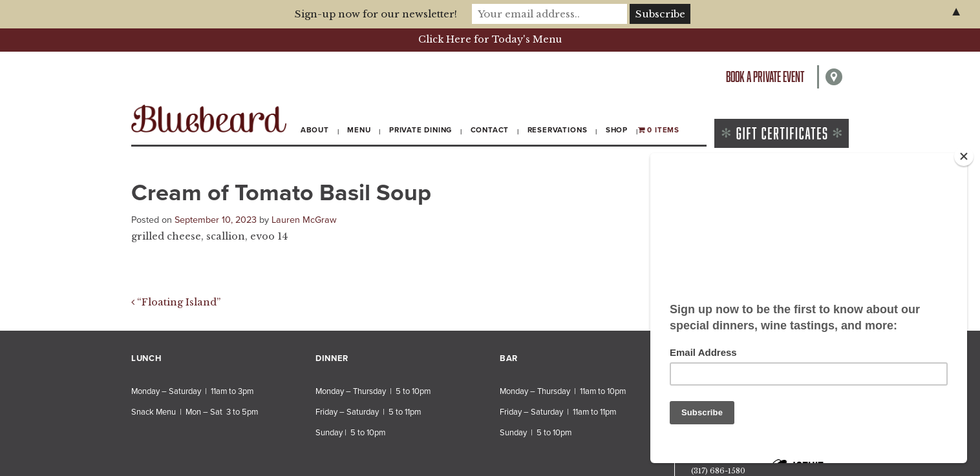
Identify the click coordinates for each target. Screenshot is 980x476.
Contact (490, 130)
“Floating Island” (176, 302)
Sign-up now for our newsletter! (376, 14)
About (315, 130)
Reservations (558, 130)
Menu (359, 130)
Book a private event (765, 77)
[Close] (964, 156)
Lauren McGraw (304, 220)
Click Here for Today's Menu (490, 39)
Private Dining (421, 130)
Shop (617, 130)
